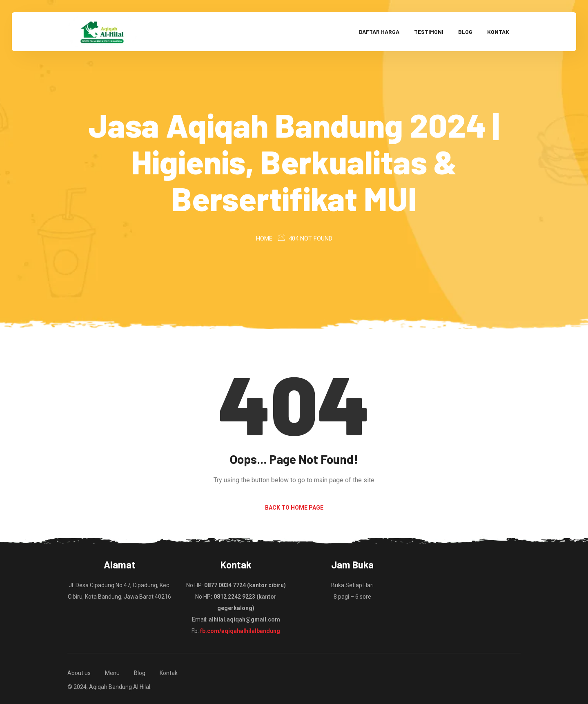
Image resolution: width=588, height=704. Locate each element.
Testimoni (429, 32)
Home (264, 238)
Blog (465, 32)
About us (79, 673)
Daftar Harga (379, 32)
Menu (112, 673)
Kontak (498, 32)
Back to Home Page (294, 508)
